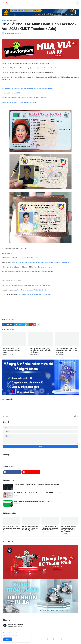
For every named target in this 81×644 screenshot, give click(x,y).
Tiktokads (58, 639)
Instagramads (42, 639)
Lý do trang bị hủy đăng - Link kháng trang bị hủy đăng (19, 102)
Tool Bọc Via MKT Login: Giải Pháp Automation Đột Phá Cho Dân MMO (67, 350)
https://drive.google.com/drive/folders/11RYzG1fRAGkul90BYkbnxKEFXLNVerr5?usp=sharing (40, 262)
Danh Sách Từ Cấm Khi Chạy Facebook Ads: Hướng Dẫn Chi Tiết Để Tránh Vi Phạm (68, 529)
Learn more (14, 635)
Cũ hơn (76, 416)
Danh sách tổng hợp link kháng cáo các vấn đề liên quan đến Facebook (24, 98)
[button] (2, 3)
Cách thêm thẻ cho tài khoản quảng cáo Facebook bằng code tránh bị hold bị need (28, 88)
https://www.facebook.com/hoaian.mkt (27, 258)
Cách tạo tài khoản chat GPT (11, 93)
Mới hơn (5, 416)
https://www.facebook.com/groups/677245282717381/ (34, 285)
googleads (32, 639)
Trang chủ (5, 20)
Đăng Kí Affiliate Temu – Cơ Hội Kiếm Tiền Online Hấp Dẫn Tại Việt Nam (40, 350)
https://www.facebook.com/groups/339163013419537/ (30, 290)
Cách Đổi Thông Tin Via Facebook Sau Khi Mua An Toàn (12, 350)
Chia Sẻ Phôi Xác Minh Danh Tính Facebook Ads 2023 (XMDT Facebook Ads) (39, 493)
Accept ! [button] (8, 639)
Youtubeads (67, 639)
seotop (50, 639)
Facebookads (13, 20)
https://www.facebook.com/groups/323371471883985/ (35, 295)
